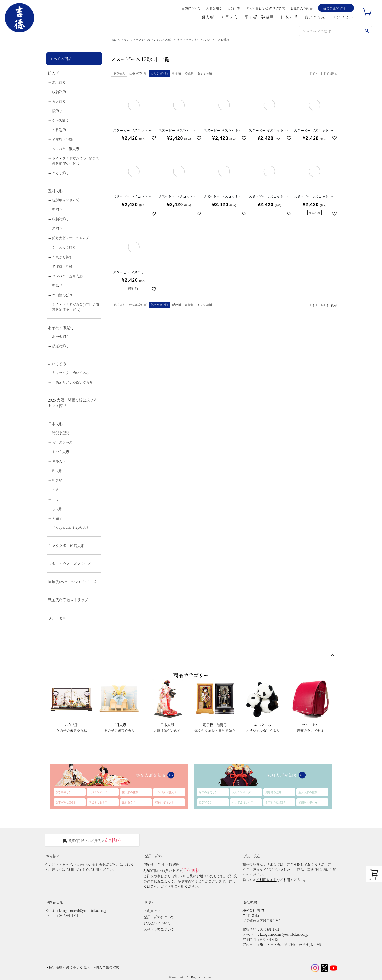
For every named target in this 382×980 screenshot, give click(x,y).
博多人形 (59, 461)
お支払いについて (157, 923)
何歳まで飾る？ (98, 802)
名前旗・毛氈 (62, 139)
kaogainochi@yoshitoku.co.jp (83, 910)
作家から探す (62, 257)
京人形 (57, 509)
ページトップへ (332, 655)
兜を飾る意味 (273, 792)
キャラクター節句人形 (66, 545)
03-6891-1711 (69, 915)
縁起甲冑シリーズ (66, 200)
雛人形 (208, 17)
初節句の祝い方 (308, 802)
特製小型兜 (61, 433)
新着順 (176, 73)
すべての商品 (61, 58)
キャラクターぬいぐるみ (146, 40)
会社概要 (250, 902)
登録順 (189, 73)
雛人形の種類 (130, 792)
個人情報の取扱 (107, 967)
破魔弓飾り (61, 346)
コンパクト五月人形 (67, 276)
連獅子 (57, 518)
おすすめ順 (205, 73)
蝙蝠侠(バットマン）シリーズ (72, 582)
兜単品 (57, 285)
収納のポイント (165, 802)
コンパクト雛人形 (66, 149)
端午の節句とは (208, 792)
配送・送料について (159, 917)
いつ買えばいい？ (243, 802)
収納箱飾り (61, 92)
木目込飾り (61, 130)
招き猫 (57, 480)
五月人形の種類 (308, 792)
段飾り (57, 111)
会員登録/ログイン (336, 8)
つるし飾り (61, 173)
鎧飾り (57, 228)
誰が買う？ (129, 802)
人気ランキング (98, 792)
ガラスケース (62, 442)
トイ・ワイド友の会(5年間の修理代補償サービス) (76, 161)
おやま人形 (61, 452)
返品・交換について (159, 929)
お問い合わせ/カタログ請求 (265, 8)
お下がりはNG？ (66, 802)
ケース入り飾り (64, 247)
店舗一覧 (234, 8)
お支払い (53, 856)
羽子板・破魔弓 (259, 17)
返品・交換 (252, 856)
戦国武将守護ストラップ (68, 600)
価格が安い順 (138, 73)
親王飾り (59, 82)
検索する (367, 31)
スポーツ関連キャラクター (182, 40)
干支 (56, 499)
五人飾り (59, 101)
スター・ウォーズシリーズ (70, 563)
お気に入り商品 (301, 8)
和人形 (57, 471)
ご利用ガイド (75, 869)
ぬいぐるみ (315, 17)
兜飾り (57, 209)
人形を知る (214, 8)
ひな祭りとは (64, 792)
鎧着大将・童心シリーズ (71, 238)
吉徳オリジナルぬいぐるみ (72, 382)
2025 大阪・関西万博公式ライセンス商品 (72, 403)
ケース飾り (61, 120)
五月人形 (229, 17)
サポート (151, 902)
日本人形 (289, 17)
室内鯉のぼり (62, 295)
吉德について (191, 8)
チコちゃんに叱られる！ (71, 528)
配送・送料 (153, 856)
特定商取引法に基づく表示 (69, 967)
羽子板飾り (61, 336)
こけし (57, 490)
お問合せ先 (54, 902)
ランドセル (342, 17)
